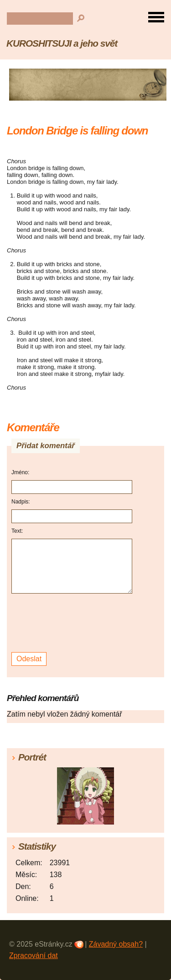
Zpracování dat (34, 956)
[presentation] (73, 623)
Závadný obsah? (116, 944)
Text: (17, 531)
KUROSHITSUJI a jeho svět (62, 43)
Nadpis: (21, 502)
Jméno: (20, 472)
